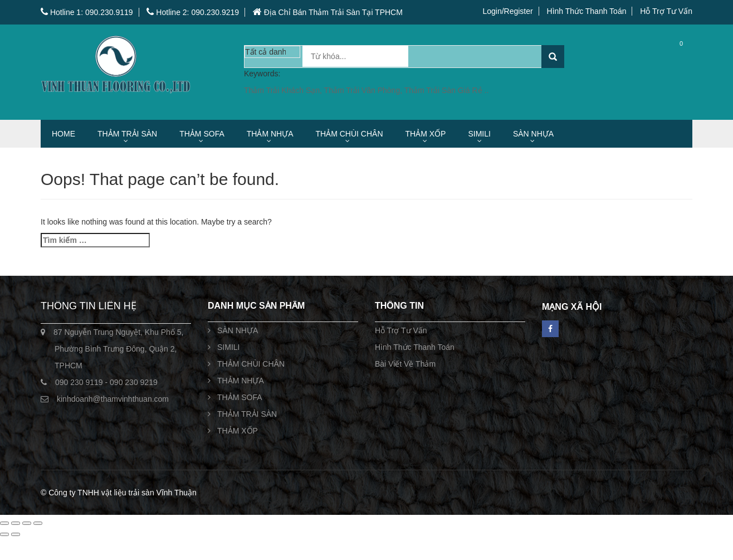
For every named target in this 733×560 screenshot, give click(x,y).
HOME (63, 134)
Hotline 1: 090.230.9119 (87, 12)
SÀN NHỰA (533, 134)
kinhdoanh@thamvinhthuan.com (113, 399)
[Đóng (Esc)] (38, 523)
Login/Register (507, 11)
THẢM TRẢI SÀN (127, 134)
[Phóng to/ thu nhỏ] (4, 523)
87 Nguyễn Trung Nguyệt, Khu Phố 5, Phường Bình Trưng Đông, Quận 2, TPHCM (118, 349)
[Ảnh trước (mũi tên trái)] (4, 534)
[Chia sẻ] (27, 523)
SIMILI (479, 134)
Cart (673, 56)
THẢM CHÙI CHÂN (350, 134)
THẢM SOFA (202, 134)
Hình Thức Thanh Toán (587, 11)
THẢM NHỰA (270, 134)
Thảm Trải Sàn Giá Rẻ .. (447, 90)
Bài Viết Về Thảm (405, 364)
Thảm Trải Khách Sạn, (284, 90)
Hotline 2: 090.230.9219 (193, 12)
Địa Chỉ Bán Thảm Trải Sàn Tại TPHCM (328, 12)
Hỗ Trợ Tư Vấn (666, 11)
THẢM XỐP (426, 134)
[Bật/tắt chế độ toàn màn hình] (16, 523)
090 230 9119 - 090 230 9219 (106, 382)
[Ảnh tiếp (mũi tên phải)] (16, 534)
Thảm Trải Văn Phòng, (364, 90)
